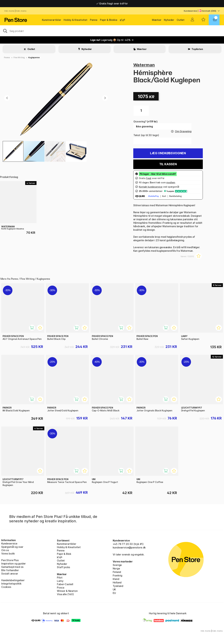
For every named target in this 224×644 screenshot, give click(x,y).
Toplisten (197, 49)
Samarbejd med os (12, 567)
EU (114, 593)
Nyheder (169, 20)
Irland (116, 579)
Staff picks (63, 567)
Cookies (6, 587)
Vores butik (8, 554)
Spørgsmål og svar (12, 547)
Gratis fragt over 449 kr (112, 3)
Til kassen (168, 164)
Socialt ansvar (10, 574)
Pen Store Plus (10, 560)
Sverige (117, 565)
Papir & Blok (64, 554)
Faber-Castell (65, 584)
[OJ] (112, 31)
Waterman (144, 65)
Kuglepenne (34, 57)
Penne (94, 20)
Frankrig (118, 575)
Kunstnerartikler (51, 20)
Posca (61, 588)
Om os (5, 550)
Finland (117, 572)
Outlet (181, 20)
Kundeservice (190, 11)
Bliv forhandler (10, 570)
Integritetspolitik (11, 584)
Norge (116, 568)
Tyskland (118, 586)
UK (114, 589)
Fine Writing (19, 57)
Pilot (60, 578)
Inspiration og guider (13, 564)
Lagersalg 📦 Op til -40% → (112, 40)
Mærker (157, 20)
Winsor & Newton (67, 591)
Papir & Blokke (109, 20)
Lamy (60, 581)
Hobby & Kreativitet (75, 20)
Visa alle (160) (65, 594)
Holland (117, 582)
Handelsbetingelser (13, 580)
